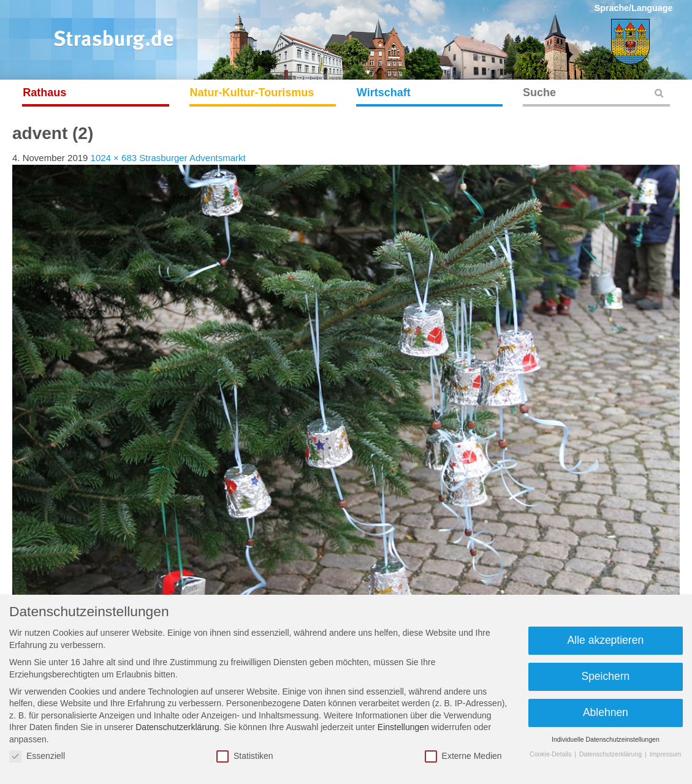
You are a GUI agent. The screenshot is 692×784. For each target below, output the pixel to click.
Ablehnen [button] (606, 712)
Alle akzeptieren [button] (606, 640)
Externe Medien (463, 756)
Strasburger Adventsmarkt (192, 158)
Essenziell (37, 756)
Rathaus (44, 92)
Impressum (666, 754)
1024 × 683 (114, 158)
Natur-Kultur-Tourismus (252, 92)
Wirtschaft (384, 92)
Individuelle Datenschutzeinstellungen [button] (606, 739)
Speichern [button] (605, 676)
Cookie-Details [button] (551, 754)
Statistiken (245, 756)
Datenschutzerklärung (177, 727)
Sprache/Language (634, 8)
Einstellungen (403, 727)
